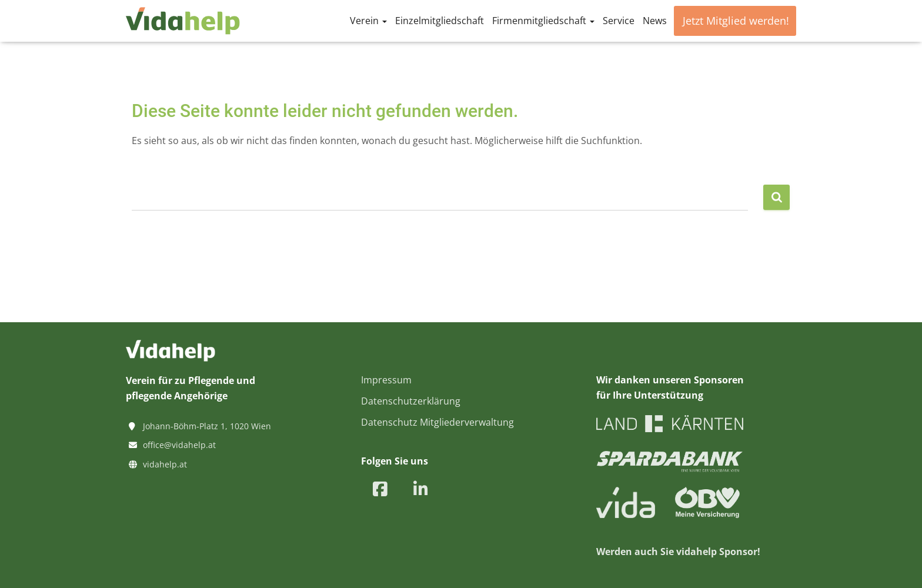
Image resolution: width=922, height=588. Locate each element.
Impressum (386, 380)
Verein (368, 21)
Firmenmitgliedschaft (543, 21)
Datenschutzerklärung (411, 401)
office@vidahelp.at (179, 445)
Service (619, 21)
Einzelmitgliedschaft (440, 21)
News (655, 21)
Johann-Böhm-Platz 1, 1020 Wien (207, 426)
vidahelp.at (165, 464)
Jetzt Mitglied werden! (736, 21)
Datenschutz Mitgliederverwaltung (437, 422)
